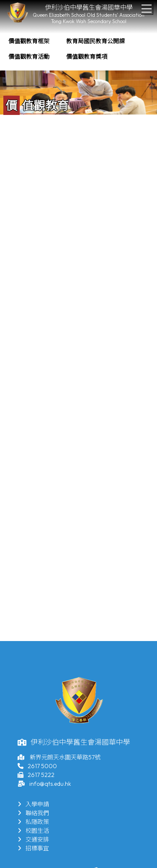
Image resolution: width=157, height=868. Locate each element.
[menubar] (78, 49)
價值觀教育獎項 (87, 57)
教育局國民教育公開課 (95, 41)
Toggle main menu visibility (147, 6)
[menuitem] (29, 41)
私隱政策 (33, 822)
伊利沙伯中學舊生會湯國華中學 (89, 7)
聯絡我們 (33, 813)
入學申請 (33, 804)
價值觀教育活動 (29, 57)
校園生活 (33, 831)
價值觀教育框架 (29, 41)
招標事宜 (33, 848)
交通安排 (33, 839)
